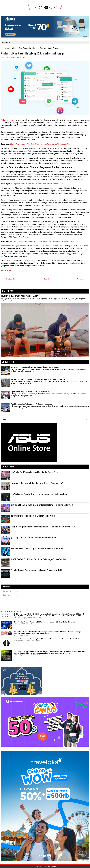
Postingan (7, 591)
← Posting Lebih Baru (9, 279)
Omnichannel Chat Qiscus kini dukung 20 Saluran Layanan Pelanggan (33, 53)
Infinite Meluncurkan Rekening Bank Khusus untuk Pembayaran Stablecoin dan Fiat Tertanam (49, 639)
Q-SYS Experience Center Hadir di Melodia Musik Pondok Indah (33, 538)
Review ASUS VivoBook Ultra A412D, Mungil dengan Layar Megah (35, 367)
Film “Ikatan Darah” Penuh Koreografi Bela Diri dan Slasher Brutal (35, 472)
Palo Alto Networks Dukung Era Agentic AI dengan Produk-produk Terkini (37, 570)
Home (4, 48)
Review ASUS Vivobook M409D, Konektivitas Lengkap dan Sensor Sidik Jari (38, 379)
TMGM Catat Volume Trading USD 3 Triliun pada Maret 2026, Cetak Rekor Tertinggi (44, 622)
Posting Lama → (83, 279)
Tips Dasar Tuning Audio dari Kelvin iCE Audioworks (30, 392)
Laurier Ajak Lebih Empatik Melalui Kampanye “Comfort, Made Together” (37, 483)
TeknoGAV (52, 866)
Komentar (7, 595)
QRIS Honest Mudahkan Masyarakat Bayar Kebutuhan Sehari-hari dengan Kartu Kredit (42, 505)
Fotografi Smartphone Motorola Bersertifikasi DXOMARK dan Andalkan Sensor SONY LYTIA (43, 527)
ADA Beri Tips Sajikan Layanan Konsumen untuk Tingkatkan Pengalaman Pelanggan (42, 242)
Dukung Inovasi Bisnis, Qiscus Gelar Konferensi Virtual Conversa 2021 (37, 184)
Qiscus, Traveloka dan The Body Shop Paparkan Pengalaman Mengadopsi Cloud (41, 144)
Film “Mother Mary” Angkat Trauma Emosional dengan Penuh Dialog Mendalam (39, 494)
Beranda (47, 279)
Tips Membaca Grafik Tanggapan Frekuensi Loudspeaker (32, 404)
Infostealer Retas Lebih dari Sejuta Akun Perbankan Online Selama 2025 (37, 548)
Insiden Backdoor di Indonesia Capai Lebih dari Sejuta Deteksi (33, 516)
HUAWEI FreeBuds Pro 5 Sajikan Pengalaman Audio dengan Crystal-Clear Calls (39, 559)
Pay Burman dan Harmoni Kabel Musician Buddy (19, 296)
